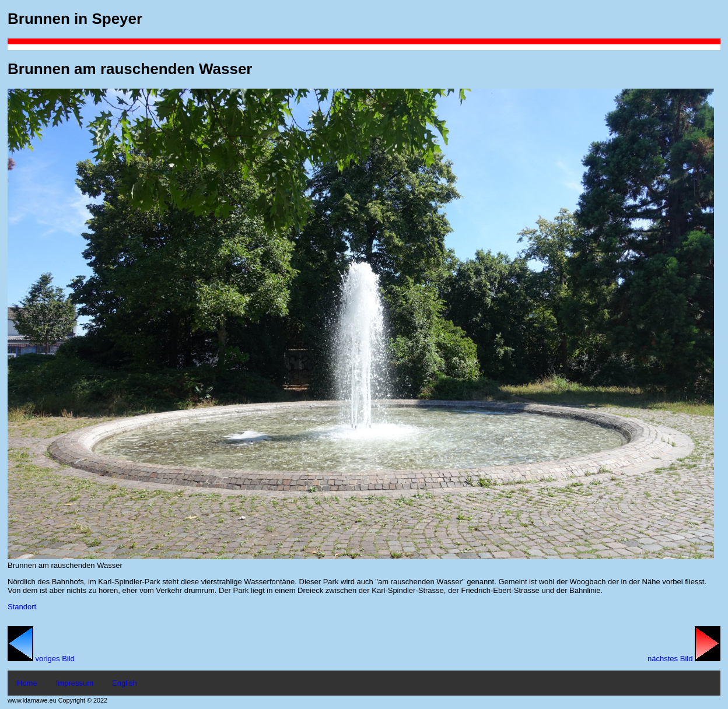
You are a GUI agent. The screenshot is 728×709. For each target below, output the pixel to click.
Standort (22, 607)
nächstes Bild (684, 659)
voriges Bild (41, 659)
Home (27, 683)
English (125, 683)
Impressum (75, 683)
